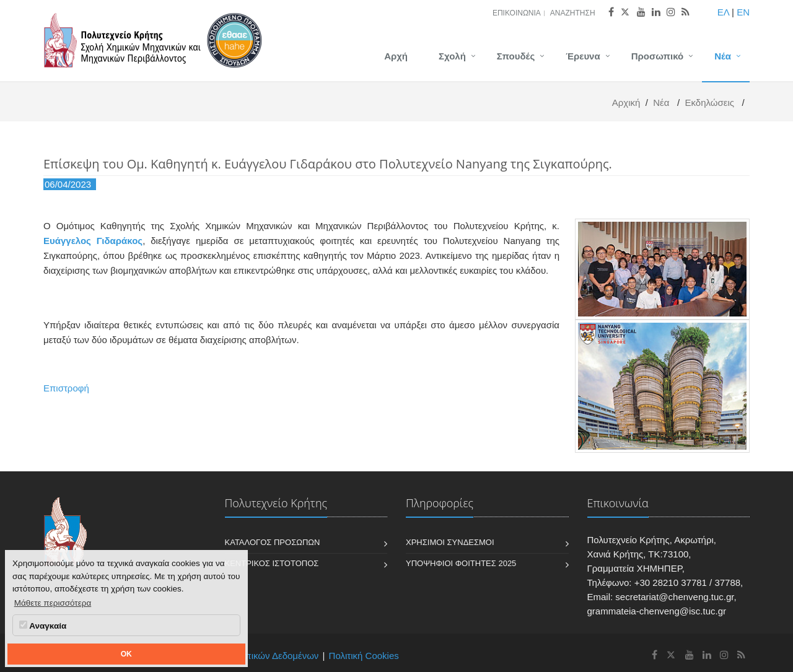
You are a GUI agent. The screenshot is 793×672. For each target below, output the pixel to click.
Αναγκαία (43, 626)
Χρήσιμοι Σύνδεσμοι (450, 542)
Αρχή (396, 56)
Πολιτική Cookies (364, 656)
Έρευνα (583, 56)
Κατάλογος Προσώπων (273, 542)
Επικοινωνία (517, 13)
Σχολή (452, 56)
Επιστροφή (66, 388)
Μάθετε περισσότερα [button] (53, 603)
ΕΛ (723, 12)
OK (126, 654)
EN (743, 12)
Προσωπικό (657, 56)
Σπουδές (516, 56)
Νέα (723, 56)
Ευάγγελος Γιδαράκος (93, 241)
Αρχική (626, 103)
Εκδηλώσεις (709, 103)
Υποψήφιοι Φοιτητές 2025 (461, 563)
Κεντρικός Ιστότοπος (272, 563)
